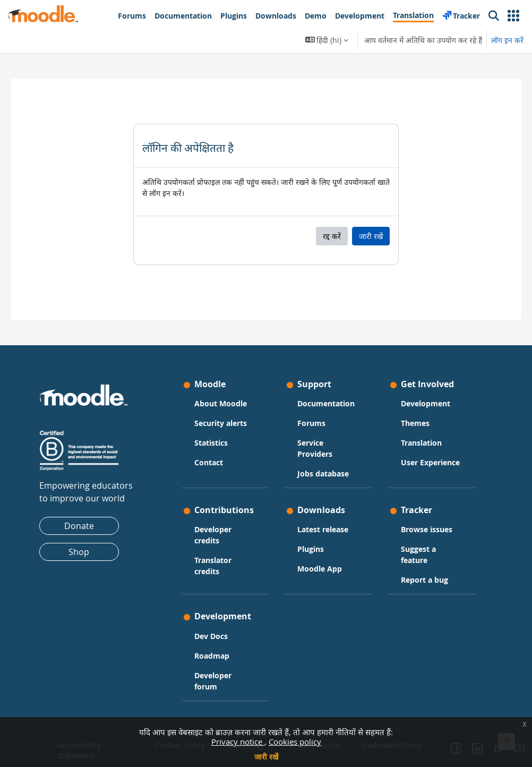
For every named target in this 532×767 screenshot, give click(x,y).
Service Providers (315, 449)
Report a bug (420, 581)
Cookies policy (295, 742)
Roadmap (217, 658)
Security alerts (225, 413)
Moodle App (320, 570)
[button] (513, 16)
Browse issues (422, 531)
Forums (311, 424)
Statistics (216, 433)
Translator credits (218, 577)
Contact (213, 452)
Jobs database (323, 475)
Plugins (311, 551)
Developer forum (218, 684)
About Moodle (225, 393)
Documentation (324, 399)
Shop (89, 542)
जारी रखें (266, 757)
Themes (410, 413)
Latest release (323, 531)
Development (421, 393)
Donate (89, 516)
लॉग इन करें (507, 40)
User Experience (416, 458)
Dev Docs (216, 639)
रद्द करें (332, 236)
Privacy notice (238, 742)
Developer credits (218, 547)
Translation (417, 433)
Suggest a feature (414, 556)
